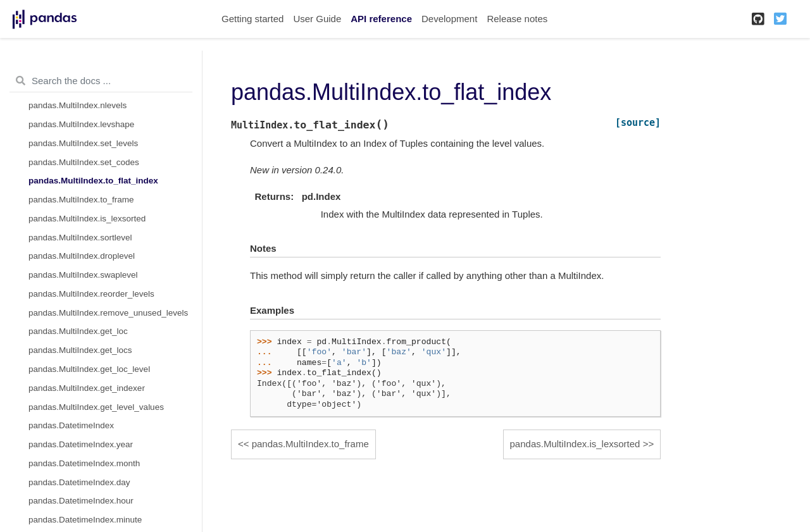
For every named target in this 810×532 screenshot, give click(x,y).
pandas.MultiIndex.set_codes (84, 162)
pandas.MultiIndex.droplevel (82, 256)
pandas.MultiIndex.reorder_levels (91, 294)
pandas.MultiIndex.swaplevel (83, 275)
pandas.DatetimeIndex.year (81, 444)
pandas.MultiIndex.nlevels (78, 105)
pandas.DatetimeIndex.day (79, 482)
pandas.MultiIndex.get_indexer (87, 388)
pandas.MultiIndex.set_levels (83, 143)
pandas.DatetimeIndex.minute (85, 520)
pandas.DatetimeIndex (71, 425)
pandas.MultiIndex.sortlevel (80, 238)
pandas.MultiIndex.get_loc (78, 331)
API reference (381, 19)
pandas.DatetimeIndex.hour (81, 501)
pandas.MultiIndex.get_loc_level (89, 369)
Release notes (517, 19)
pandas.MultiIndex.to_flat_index (93, 181)
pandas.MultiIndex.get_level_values (96, 407)
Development (449, 19)
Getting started (252, 19)
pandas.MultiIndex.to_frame (81, 200)
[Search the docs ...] (101, 81)
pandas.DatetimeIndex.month (84, 463)
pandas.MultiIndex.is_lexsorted (87, 219)
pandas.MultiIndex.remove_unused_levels (108, 313)
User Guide (317, 19)
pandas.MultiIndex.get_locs (80, 350)
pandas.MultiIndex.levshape (81, 124)
